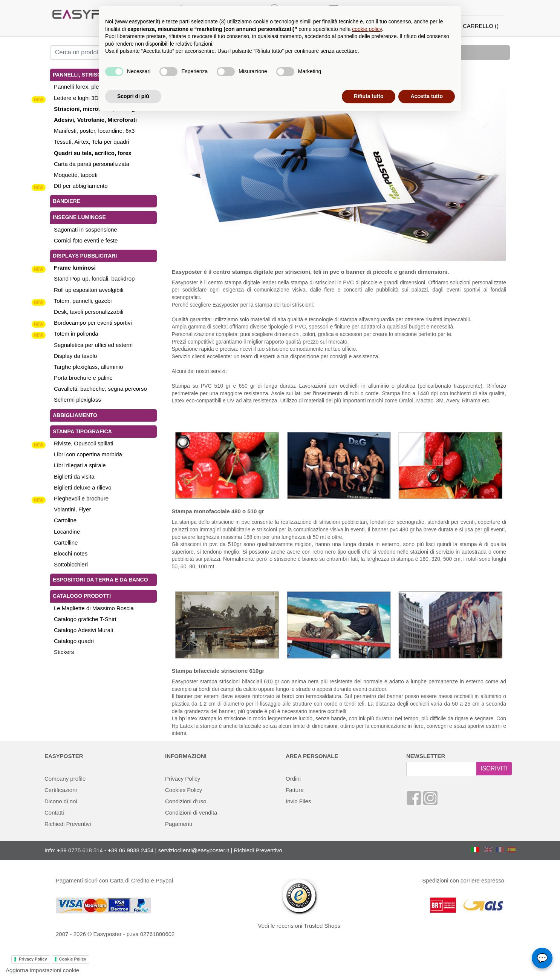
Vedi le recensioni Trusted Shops (299, 926)
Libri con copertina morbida (88, 454)
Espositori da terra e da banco (100, 580)
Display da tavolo (75, 356)
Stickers (64, 652)
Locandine (67, 532)
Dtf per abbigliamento (81, 186)
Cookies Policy (184, 790)
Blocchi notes (71, 553)
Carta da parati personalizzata (92, 164)
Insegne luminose (79, 217)
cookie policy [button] (367, 29)
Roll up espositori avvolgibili (89, 290)
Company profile (65, 779)
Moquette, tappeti (76, 175)
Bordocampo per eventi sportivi (93, 323)
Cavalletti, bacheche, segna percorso (100, 389)
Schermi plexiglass (77, 400)
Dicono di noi (61, 801)
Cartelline (66, 542)
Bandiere (67, 201)
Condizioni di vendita (191, 813)
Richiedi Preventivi (68, 824)
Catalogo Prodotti (82, 596)
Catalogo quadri (74, 641)
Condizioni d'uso (186, 801)
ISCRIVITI (494, 768)
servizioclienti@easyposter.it (194, 850)
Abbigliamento (75, 415)
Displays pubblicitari (85, 256)
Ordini (293, 779)
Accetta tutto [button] (427, 96)
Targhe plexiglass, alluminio (88, 367)
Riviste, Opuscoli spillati (84, 443)
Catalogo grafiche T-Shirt (85, 619)
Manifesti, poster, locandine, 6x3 (94, 131)
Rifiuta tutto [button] (369, 96)
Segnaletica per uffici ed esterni (93, 345)
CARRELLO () (481, 26)
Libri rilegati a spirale (80, 465)
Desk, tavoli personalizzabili (89, 312)
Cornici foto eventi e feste (86, 240)
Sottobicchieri (71, 564)
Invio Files (298, 801)
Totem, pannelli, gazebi (83, 301)
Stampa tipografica (82, 431)
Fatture (295, 790)
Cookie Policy (73, 959)
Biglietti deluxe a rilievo (83, 487)
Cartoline (65, 520)
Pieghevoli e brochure (81, 498)
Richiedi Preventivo (258, 850)
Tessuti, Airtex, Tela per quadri (92, 142)
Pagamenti (179, 824)
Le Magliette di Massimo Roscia (94, 608)
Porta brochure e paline (83, 378)
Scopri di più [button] (133, 96)
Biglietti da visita (74, 476)
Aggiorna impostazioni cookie (42, 970)
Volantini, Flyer (72, 509)
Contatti (54, 813)
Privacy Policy (183, 779)
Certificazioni (61, 790)
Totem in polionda (76, 334)
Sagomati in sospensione (86, 229)
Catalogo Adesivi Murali (83, 630)
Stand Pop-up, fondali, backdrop (94, 279)
